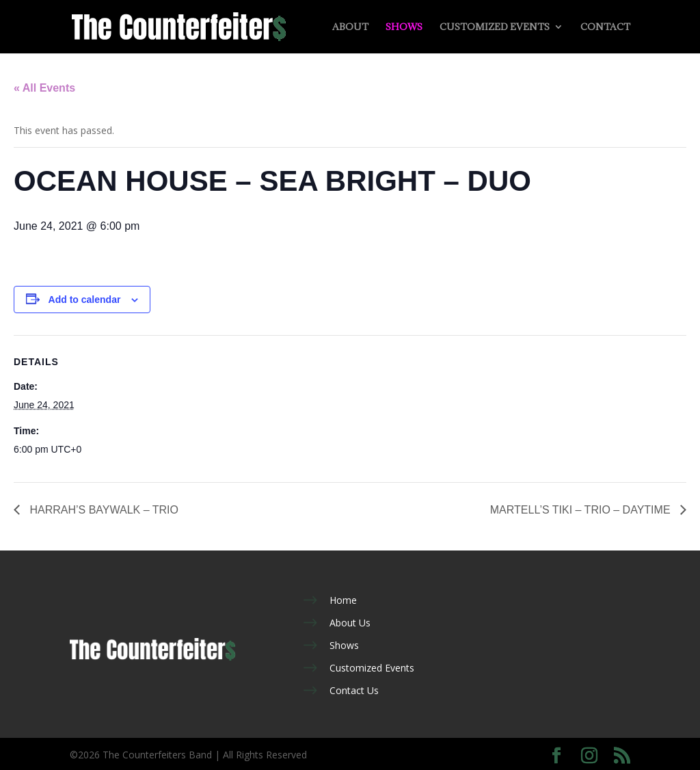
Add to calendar (85, 300)
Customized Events (495, 27)
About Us (350, 623)
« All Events (44, 88)
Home (343, 600)
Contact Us (354, 690)
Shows (404, 27)
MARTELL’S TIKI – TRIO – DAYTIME (582, 510)
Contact (605, 27)
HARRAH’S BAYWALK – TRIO (103, 510)
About (350, 27)
